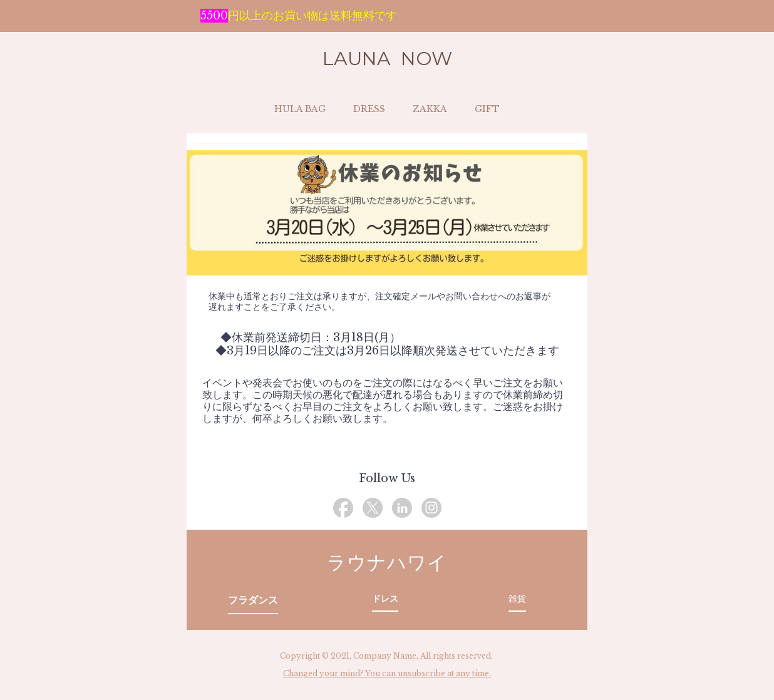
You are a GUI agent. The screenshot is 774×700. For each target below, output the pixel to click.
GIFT (487, 109)
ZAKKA (430, 109)
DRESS (369, 109)
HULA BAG (300, 109)
